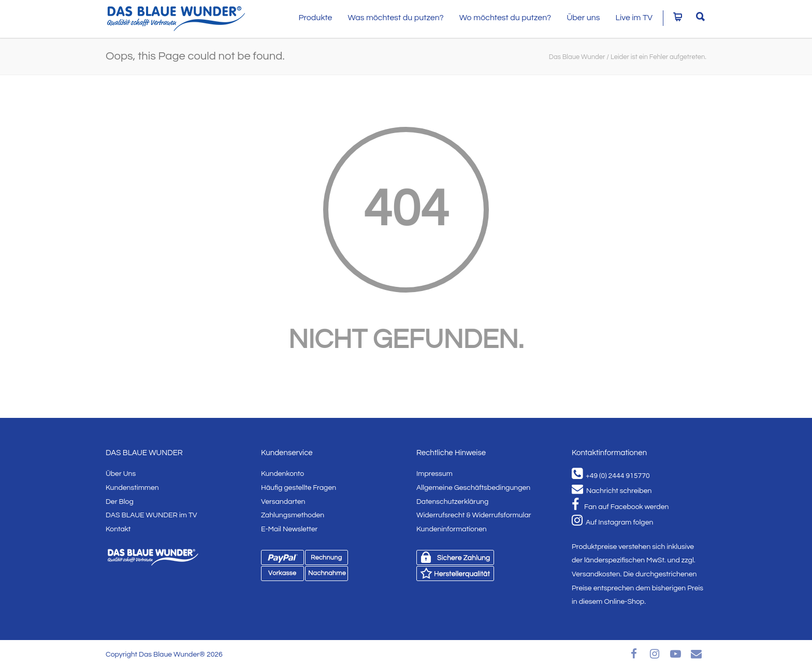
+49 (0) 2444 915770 (611, 476)
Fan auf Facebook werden (620, 507)
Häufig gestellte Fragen (299, 488)
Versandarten (283, 502)
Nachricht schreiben (612, 491)
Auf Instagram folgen (612, 522)
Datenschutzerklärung (452, 502)
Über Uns (121, 474)
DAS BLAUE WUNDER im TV (151, 515)
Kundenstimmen (132, 488)
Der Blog (120, 502)
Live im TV (634, 18)
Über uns (583, 18)
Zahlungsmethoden (293, 515)
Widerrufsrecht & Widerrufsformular (474, 515)
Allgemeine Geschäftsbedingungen (473, 488)
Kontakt (118, 529)
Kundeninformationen (452, 529)
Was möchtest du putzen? (395, 18)
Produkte (315, 18)
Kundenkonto (282, 474)
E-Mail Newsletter (289, 529)
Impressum (434, 474)
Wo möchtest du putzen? (505, 18)
